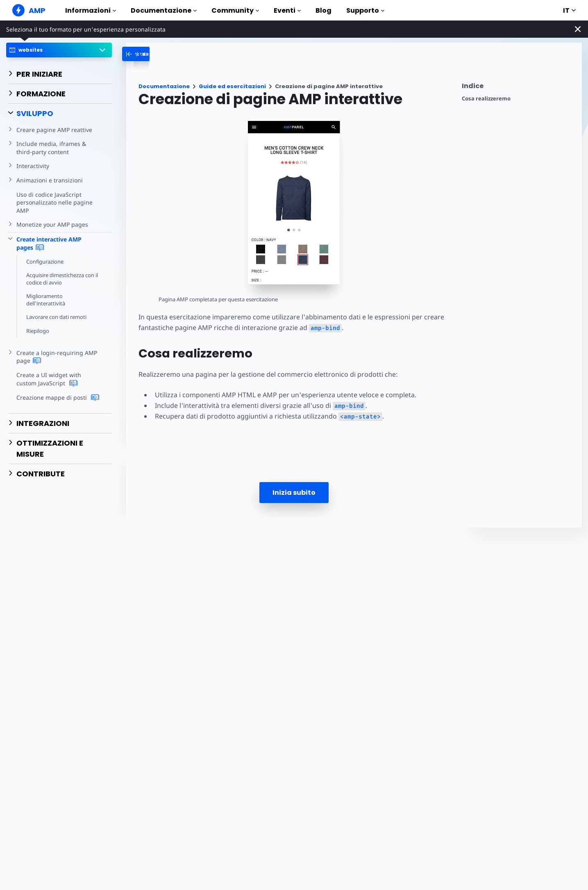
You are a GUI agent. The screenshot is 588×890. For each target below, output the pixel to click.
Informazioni (91, 10)
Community (235, 10)
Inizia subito (294, 493)
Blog (324, 10)
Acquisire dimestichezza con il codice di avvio (63, 279)
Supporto (365, 10)
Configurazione (45, 262)
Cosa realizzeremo (486, 99)
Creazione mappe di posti (57, 398)
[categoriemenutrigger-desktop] (173, 54)
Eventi (287, 10)
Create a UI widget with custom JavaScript (59, 379)
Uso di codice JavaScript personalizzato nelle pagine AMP (53, 203)
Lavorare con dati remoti (57, 317)
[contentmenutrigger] (518, 88)
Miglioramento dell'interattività (46, 300)
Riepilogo (38, 331)
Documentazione (164, 10)
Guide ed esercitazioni (232, 86)
